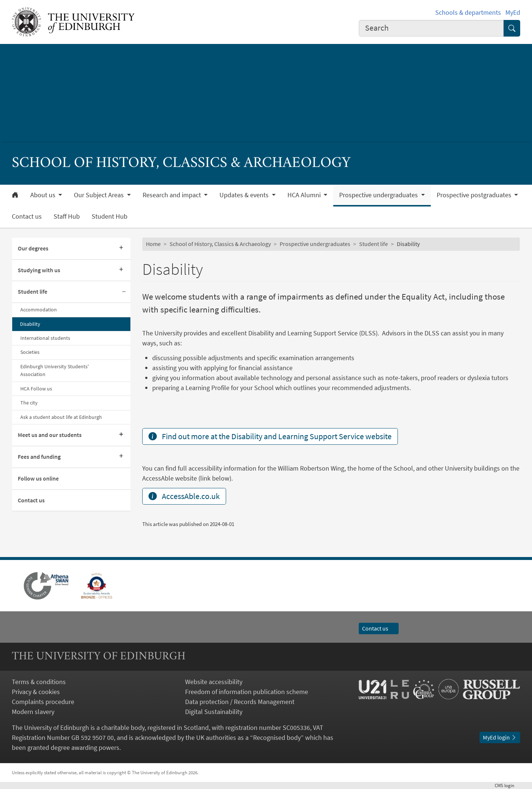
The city (29, 403)
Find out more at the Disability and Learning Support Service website (270, 436)
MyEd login (500, 737)
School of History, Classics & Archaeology (220, 244)
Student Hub (110, 216)
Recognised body (277, 737)
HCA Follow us (36, 389)
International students (45, 338)
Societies (30, 352)
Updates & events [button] (245, 195)
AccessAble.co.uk (184, 496)
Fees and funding (39, 457)
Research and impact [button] (173, 195)
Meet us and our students (50, 435)
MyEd (513, 12)
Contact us (27, 216)
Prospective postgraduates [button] (475, 195)
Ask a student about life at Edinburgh (61, 417)
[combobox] (432, 28)
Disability (30, 324)
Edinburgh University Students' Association (54, 370)
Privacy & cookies (36, 692)
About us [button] (44, 195)
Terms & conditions (39, 682)
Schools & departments (468, 12)
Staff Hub (67, 216)
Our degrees (33, 248)
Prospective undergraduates (315, 244)
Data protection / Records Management (240, 702)
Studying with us (39, 270)
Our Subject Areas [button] (100, 195)
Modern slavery (33, 712)
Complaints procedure (43, 702)
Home (153, 244)
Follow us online (38, 478)
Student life (33, 291)
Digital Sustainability (214, 712)
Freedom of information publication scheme (247, 692)
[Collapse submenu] (124, 292)
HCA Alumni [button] (305, 195)
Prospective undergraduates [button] (379, 195)
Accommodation (39, 310)
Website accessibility (214, 682)
